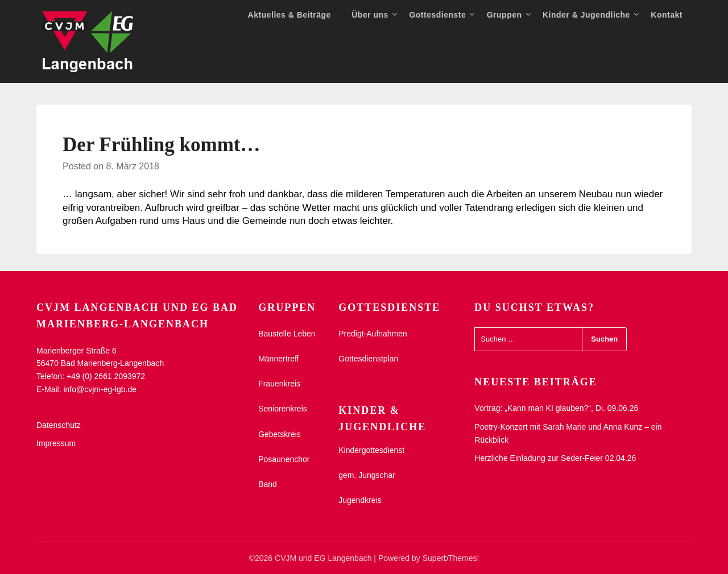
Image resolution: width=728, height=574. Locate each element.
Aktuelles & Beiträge (289, 15)
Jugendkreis (360, 500)
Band (268, 484)
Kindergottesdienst (371, 450)
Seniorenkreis (283, 409)
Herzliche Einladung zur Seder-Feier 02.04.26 (555, 458)
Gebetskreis (280, 434)
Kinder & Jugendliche (586, 15)
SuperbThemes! (451, 558)
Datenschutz (59, 425)
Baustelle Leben (287, 334)
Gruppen (504, 15)
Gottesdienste (437, 15)
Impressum (56, 443)
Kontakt (667, 15)
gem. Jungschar (367, 475)
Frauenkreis (279, 384)
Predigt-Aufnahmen (373, 334)
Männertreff (278, 359)
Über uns (370, 15)
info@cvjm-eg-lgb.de (100, 389)
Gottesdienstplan (368, 359)
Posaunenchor (284, 459)
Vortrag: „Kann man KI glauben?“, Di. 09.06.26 (556, 408)
